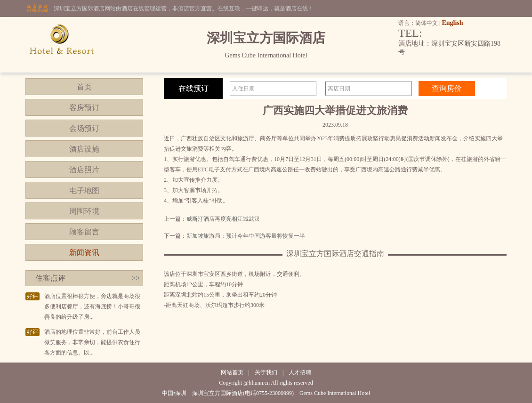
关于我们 (266, 372)
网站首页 (232, 372)
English (452, 23)
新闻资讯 (84, 253)
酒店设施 (84, 149)
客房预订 (84, 108)
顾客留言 (84, 232)
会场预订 (84, 128)
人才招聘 (300, 372)
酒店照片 (84, 170)
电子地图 (84, 190)
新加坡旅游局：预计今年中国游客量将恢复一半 (246, 236)
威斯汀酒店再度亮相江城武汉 (223, 219)
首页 (84, 87)
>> (136, 278)
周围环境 (84, 211)
